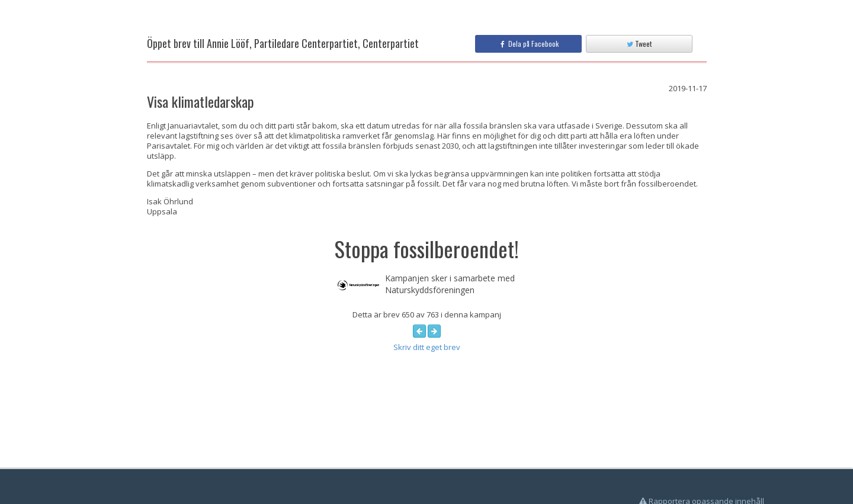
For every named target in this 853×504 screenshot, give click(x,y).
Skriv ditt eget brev (427, 347)
